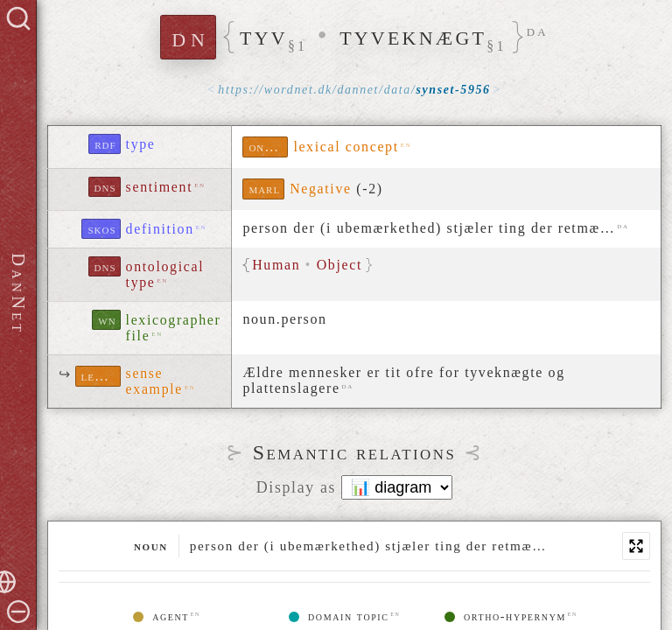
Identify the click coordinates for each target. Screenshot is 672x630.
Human (277, 265)
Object (340, 265)
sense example (154, 381)
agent (161, 616)
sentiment (160, 187)
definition (160, 229)
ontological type (165, 274)
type (141, 144)
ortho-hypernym (505, 616)
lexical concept (346, 147)
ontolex (268, 147)
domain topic (339, 616)
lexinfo (101, 376)
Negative (321, 189)
